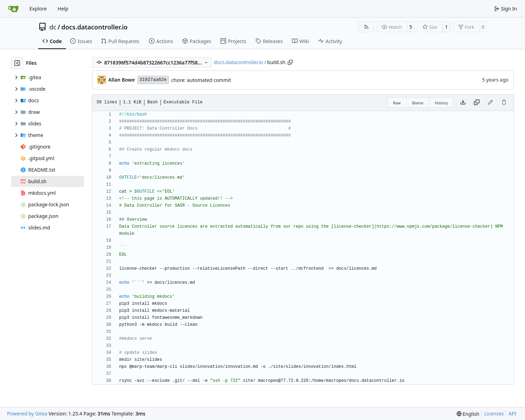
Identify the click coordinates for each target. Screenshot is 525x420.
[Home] (13, 9)
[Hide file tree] (17, 63)
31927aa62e (153, 80)
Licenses (494, 414)
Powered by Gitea (27, 414)
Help (63, 9)
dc (53, 27)
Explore (38, 9)
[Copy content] (477, 103)
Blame (418, 103)
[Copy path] (290, 62)
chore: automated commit (201, 80)
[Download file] (463, 103)
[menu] (468, 414)
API (512, 414)
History (441, 103)
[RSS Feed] (366, 27)
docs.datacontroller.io (94, 27)
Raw (397, 103)
